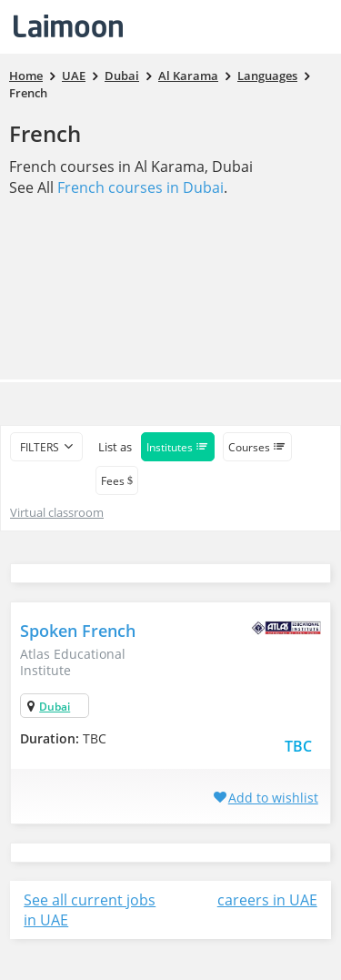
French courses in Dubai (140, 187)
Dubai (55, 707)
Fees (117, 481)
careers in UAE (267, 900)
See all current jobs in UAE (90, 910)
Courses (257, 447)
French (45, 133)
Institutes (178, 447)
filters (40, 447)
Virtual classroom (57, 512)
